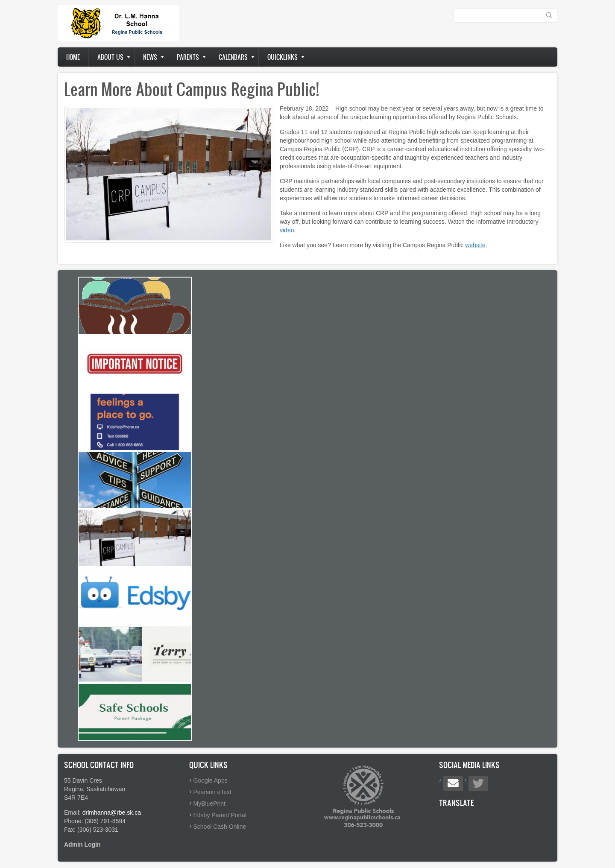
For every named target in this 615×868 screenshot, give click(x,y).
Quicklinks (283, 57)
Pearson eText (213, 792)
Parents (188, 57)
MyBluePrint (209, 804)
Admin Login (82, 845)
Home (73, 57)
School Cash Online (220, 827)
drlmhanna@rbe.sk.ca (112, 812)
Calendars (233, 57)
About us (110, 57)
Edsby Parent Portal (220, 815)
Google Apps (211, 780)
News (150, 57)
